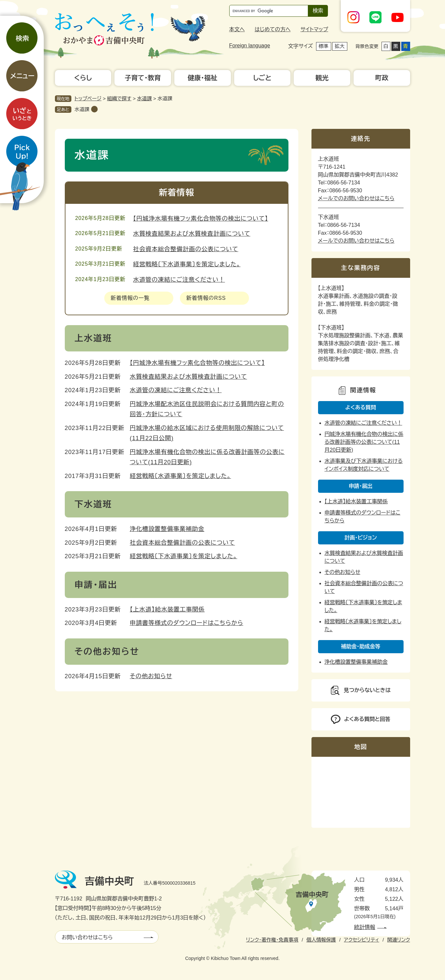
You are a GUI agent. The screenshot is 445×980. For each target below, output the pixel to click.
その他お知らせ (151, 676)
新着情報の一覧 (130, 298)
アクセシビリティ (362, 940)
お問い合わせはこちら (87, 937)
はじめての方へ (272, 29)
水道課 (145, 98)
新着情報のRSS (206, 298)
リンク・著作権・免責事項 (272, 940)
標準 (324, 46)
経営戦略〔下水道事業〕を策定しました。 (187, 264)
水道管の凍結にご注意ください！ (179, 280)
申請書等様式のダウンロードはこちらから (187, 623)
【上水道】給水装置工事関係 (167, 610)
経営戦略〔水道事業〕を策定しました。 (181, 476)
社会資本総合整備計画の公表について (186, 249)
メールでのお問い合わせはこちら (356, 198)
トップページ (88, 98)
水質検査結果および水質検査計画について (192, 234)
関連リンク (398, 940)
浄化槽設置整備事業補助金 (167, 529)
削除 (94, 109)
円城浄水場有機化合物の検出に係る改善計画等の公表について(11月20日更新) (364, 442)
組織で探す (119, 98)
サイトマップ (314, 29)
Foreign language (250, 46)
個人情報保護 (321, 940)
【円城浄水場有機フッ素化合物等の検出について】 (201, 219)
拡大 (340, 46)
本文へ (237, 29)
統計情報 (365, 927)
